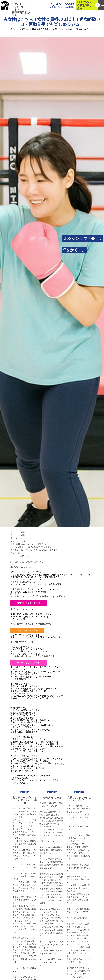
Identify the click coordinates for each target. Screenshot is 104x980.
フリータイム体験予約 (27, 630)
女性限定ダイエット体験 (28, 603)
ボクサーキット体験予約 (28, 663)
